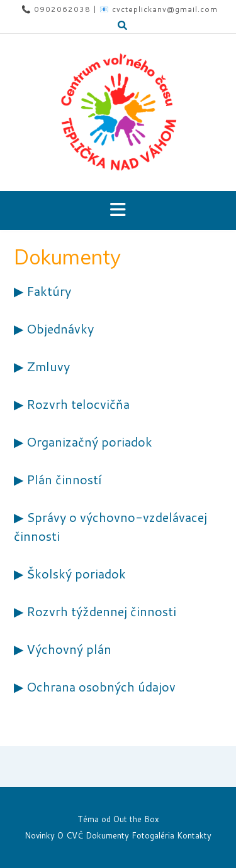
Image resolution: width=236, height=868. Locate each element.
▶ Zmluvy (42, 366)
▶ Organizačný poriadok (83, 442)
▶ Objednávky (54, 328)
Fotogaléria (153, 836)
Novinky (40, 836)
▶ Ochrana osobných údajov (95, 686)
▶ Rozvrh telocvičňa (72, 404)
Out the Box (136, 819)
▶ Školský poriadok (70, 573)
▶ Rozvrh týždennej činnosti (95, 611)
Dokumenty (107, 836)
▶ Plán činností (58, 479)
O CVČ (70, 836)
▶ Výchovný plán (63, 649)
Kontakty (194, 836)
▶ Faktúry (42, 291)
